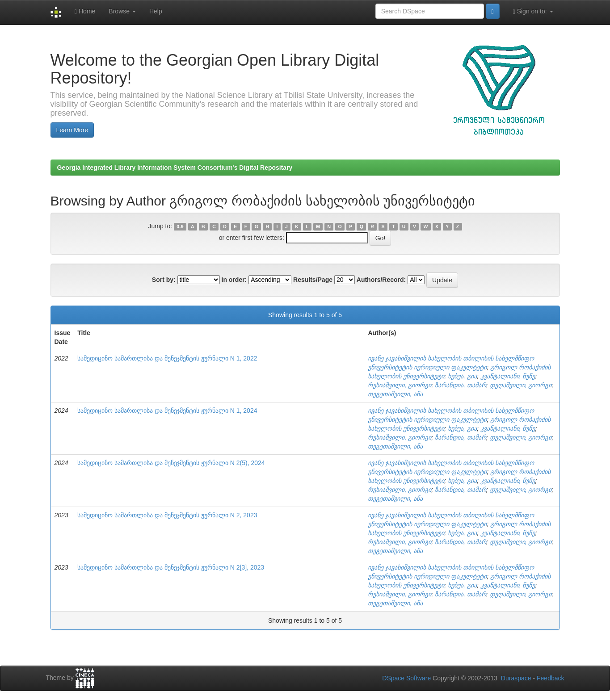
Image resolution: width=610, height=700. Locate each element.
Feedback (550, 678)
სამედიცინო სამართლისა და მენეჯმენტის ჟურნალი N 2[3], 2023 (171, 567)
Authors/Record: (381, 280)
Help (156, 11)
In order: (234, 280)
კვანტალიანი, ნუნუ (508, 376)
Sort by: (164, 280)
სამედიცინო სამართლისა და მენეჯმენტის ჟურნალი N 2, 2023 (167, 515)
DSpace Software (406, 678)
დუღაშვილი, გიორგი (521, 385)
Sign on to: (533, 11)
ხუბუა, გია (462, 376)
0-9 (180, 226)
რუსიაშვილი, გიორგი (400, 385)
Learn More (72, 130)
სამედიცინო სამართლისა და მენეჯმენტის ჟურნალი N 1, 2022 (167, 358)
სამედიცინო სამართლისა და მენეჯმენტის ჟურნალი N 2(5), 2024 (171, 463)
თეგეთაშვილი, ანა (395, 394)
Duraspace (516, 678)
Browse (122, 11)
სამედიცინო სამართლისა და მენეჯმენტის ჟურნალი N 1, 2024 (167, 411)
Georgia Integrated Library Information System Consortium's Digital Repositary (175, 168)
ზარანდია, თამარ (461, 385)
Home (85, 11)
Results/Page (313, 280)
